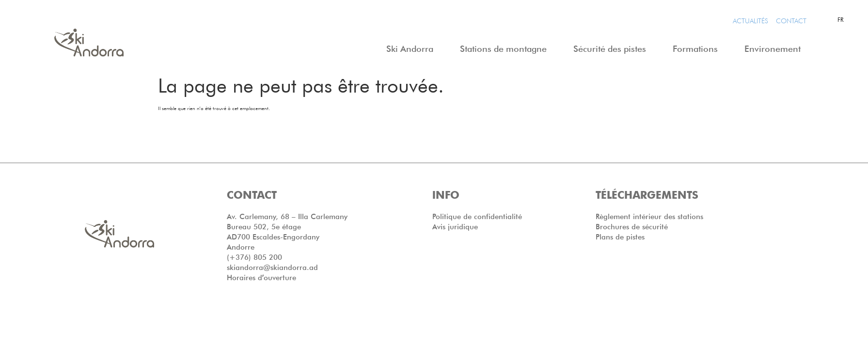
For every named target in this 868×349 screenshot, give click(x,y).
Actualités (750, 21)
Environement (775, 49)
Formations (698, 49)
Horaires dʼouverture (261, 278)
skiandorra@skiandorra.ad (272, 268)
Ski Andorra (412, 49)
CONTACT (791, 21)
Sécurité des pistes (612, 49)
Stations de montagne (506, 49)
